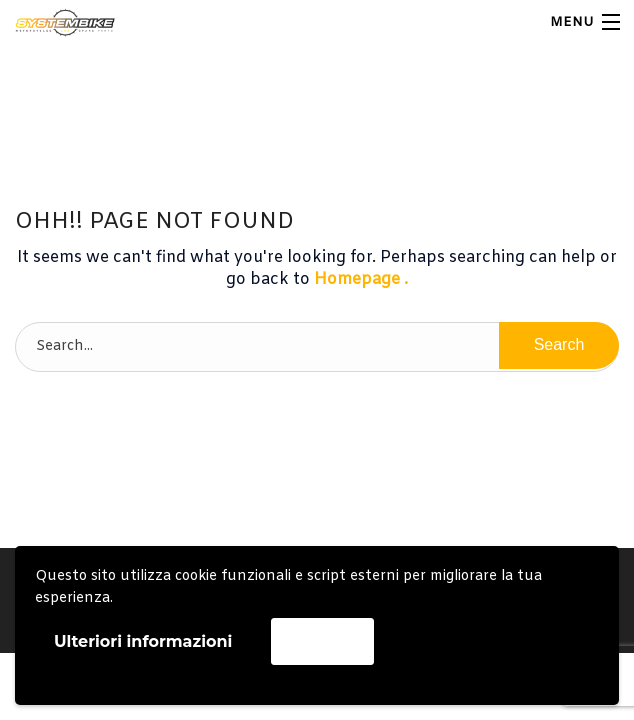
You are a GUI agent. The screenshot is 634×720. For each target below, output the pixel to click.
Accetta (322, 640)
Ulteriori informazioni (143, 641)
